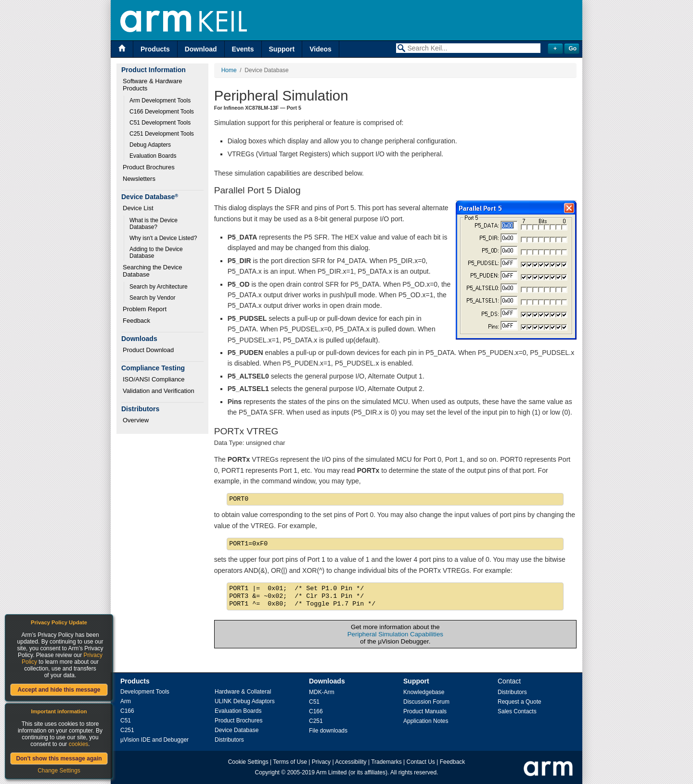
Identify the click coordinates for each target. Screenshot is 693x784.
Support (282, 49)
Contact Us (421, 762)
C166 (127, 711)
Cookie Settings (248, 762)
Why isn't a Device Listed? (163, 238)
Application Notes (426, 721)
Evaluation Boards (153, 156)
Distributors (229, 740)
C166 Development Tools (162, 112)
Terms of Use (290, 762)
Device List (138, 208)
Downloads (327, 681)
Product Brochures (149, 167)
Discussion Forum (426, 702)
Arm (126, 701)
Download (201, 49)
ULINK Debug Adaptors (245, 701)
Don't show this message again (59, 759)
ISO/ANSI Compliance (154, 379)
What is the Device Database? (154, 224)
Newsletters (139, 179)
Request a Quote (520, 702)
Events (243, 49)
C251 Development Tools (162, 134)
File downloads (328, 731)
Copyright (267, 772)
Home (229, 70)
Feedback (136, 321)
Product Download (148, 350)
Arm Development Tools (160, 101)
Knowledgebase (424, 692)
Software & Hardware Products (153, 85)
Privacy (321, 762)
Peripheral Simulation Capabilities (395, 634)
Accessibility (351, 762)
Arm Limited (332, 772)
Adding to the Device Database (157, 253)
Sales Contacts (517, 711)
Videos (321, 49)
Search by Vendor (152, 298)
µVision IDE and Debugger (154, 740)
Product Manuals (425, 711)
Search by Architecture (159, 287)
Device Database (237, 730)
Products (155, 49)
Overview (136, 420)
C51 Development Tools (160, 123)
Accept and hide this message (59, 690)
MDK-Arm (322, 692)
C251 (127, 730)
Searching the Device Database (153, 271)
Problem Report (145, 309)
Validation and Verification (159, 391)
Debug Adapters (150, 145)
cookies (79, 744)
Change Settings (59, 771)
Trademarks (386, 762)
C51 (126, 721)
